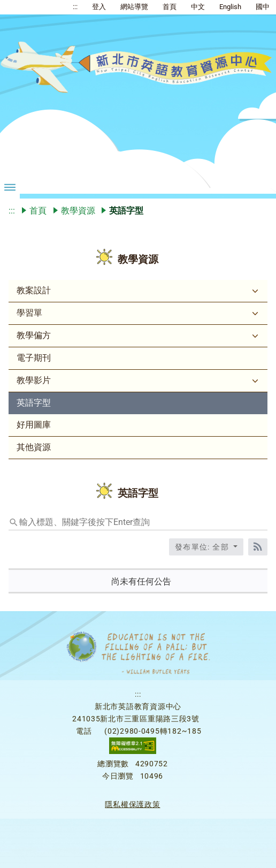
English (230, 7)
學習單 (29, 313)
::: (75, 7)
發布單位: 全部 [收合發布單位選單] (203, 547)
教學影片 (34, 380)
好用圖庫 (34, 425)
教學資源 (78, 211)
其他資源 (34, 447)
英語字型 (34, 403)
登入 (99, 7)
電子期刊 (34, 358)
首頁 (170, 7)
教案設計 (34, 290)
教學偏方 (34, 335)
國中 (263, 7)
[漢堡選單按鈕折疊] (10, 187)
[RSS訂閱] (258, 547)
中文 (198, 7)
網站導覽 (134, 7)
